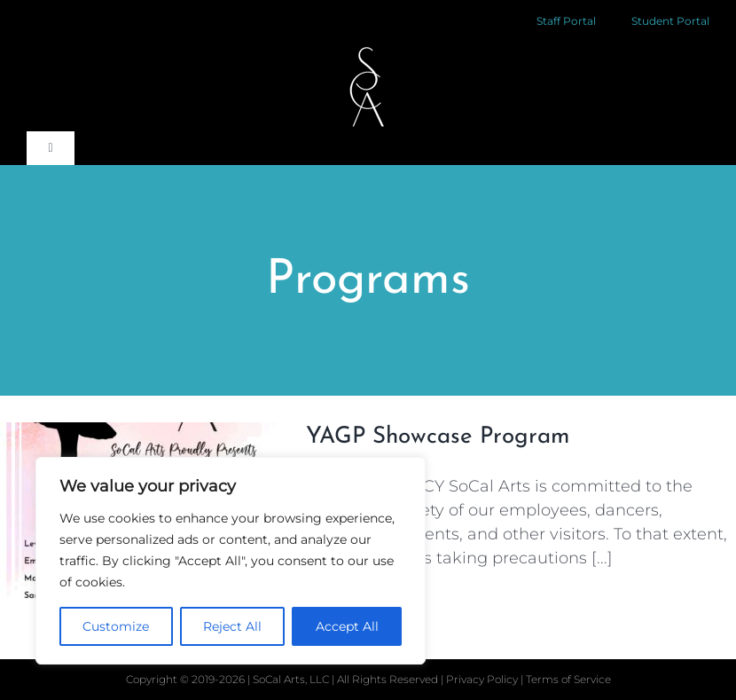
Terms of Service (568, 679)
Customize (116, 626)
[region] (231, 561)
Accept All (347, 626)
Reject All (232, 626)
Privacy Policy (483, 679)
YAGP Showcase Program (438, 437)
